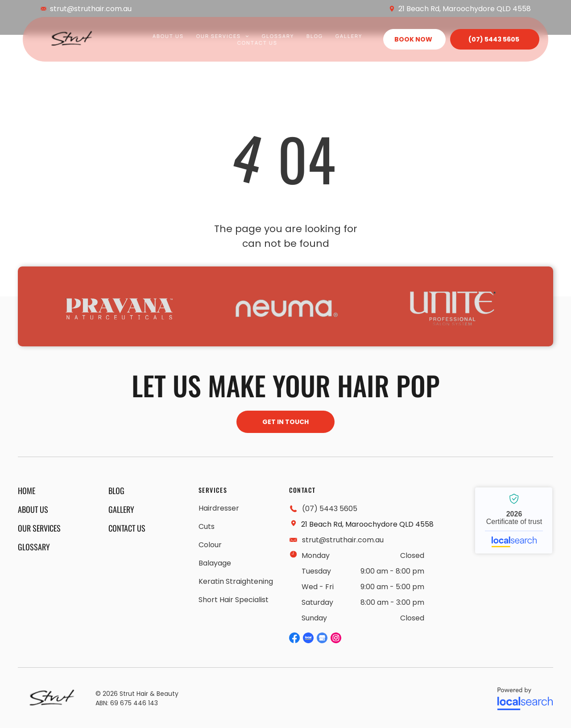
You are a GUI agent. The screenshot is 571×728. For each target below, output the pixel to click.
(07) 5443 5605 (330, 509)
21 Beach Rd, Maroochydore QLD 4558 (465, 9)
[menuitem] (168, 36)
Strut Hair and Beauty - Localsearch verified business (514, 520)
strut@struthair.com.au (91, 9)
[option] (119, 308)
